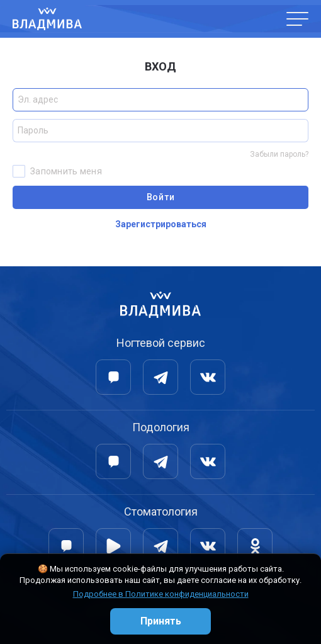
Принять (161, 621)
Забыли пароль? (279, 154)
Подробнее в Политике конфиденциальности (161, 594)
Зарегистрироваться (161, 224)
